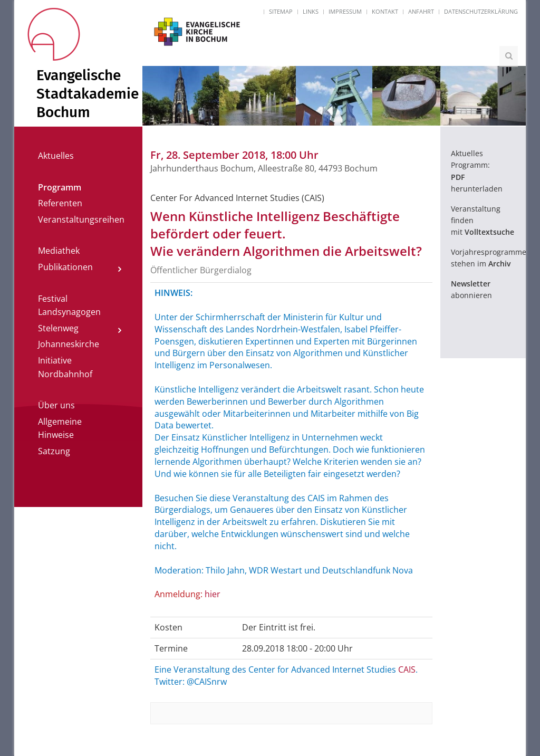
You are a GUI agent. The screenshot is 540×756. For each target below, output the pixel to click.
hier (213, 594)
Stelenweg (58, 328)
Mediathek (59, 251)
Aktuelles (56, 156)
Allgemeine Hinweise (60, 428)
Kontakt (385, 11)
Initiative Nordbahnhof (65, 367)
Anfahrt (421, 11)
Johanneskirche (69, 344)
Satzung (54, 451)
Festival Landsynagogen (69, 305)
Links (311, 11)
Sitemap (281, 11)
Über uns (56, 405)
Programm (60, 187)
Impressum (345, 11)
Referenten (60, 203)
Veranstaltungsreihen (81, 219)
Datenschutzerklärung (481, 11)
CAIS (407, 669)
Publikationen (65, 267)
